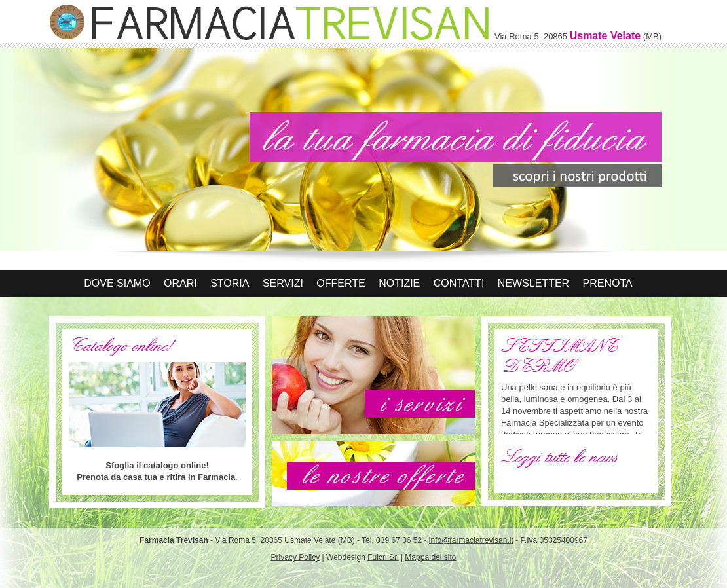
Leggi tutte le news (559, 457)
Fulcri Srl (383, 557)
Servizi (283, 283)
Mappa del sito (430, 557)
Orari (180, 283)
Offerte (341, 283)
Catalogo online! (121, 345)
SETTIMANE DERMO (559, 356)
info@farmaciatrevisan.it (471, 540)
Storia (230, 283)
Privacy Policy (296, 557)
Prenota (608, 283)
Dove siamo (117, 283)
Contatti (459, 283)
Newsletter (533, 283)
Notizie (399, 283)
